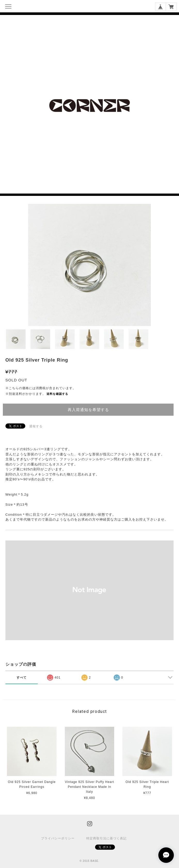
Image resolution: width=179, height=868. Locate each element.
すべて (22, 678)
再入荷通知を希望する (88, 410)
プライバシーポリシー (58, 838)
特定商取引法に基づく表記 (106, 838)
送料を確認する (57, 394)
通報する (36, 426)
